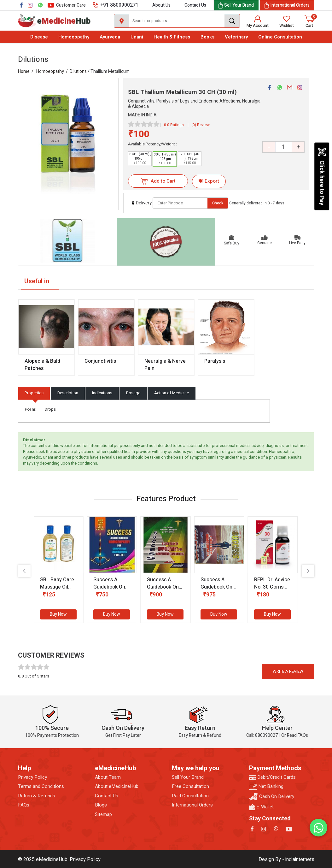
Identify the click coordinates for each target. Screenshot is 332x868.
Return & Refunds (37, 796)
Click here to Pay (322, 176)
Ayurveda (110, 37)
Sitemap (103, 815)
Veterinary (236, 37)
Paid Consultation (190, 796)
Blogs (101, 805)
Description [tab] (68, 393)
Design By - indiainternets (286, 859)
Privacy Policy (32, 777)
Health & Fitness (172, 37)
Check (218, 203)
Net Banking (266, 786)
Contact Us (195, 5)
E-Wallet (261, 807)
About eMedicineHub (117, 786)
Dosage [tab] (133, 393)
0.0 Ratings (174, 125)
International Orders (192, 805)
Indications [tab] (102, 393)
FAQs (24, 805)
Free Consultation (190, 786)
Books (207, 37)
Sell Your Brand (188, 777)
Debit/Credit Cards (272, 777)
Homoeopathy (74, 37)
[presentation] (24, 571)
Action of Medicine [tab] (172, 393)
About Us (161, 5)
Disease (39, 37)
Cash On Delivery (272, 797)
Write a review (288, 671)
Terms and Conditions (41, 786)
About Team (108, 777)
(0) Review (201, 125)
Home (24, 71)
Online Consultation (280, 37)
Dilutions (78, 71)
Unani (137, 37)
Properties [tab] (34, 393)
